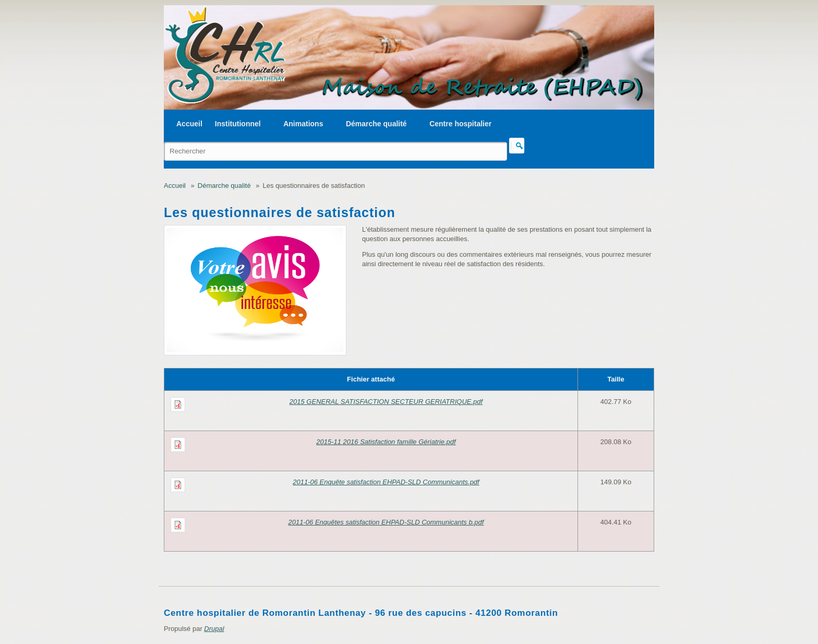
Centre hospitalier (460, 124)
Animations (303, 124)
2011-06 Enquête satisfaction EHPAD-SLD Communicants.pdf (386, 482)
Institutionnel (238, 124)
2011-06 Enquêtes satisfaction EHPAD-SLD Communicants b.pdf (386, 522)
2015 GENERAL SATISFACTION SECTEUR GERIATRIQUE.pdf (386, 402)
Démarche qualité (376, 124)
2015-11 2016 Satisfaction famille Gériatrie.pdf (386, 442)
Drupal (214, 629)
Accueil (189, 124)
